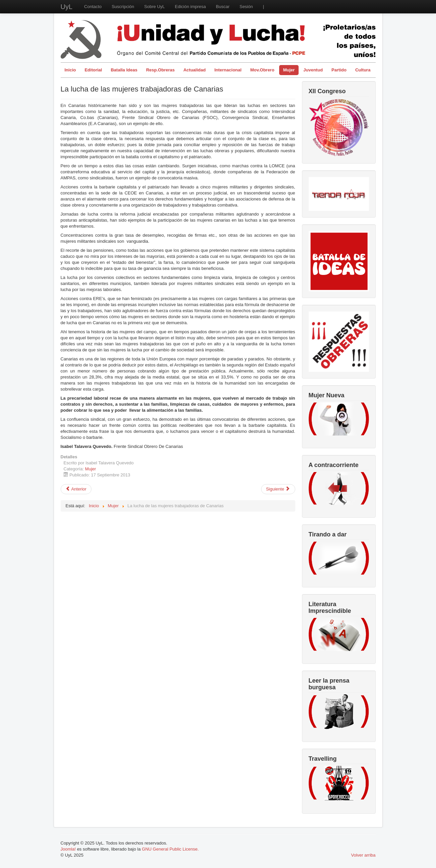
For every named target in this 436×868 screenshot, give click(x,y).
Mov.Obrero (262, 70)
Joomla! (68, 849)
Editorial (93, 70)
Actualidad (194, 70)
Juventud (313, 70)
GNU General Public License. (170, 849)
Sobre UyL (154, 7)
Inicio (70, 70)
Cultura (363, 70)
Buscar (223, 7)
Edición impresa (191, 7)
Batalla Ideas (124, 70)
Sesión (246, 7)
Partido (339, 70)
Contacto (93, 7)
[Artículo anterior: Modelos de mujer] (76, 489)
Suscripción (123, 7)
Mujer (289, 70)
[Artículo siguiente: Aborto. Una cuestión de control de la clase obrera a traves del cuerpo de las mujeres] (278, 489)
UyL (67, 7)
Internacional (228, 70)
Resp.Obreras (160, 70)
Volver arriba (363, 855)
